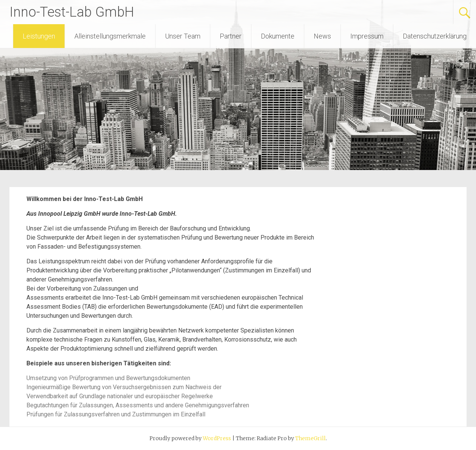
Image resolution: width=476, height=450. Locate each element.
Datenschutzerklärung (435, 36)
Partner (231, 36)
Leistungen (39, 36)
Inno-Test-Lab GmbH (72, 12)
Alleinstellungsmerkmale (110, 36)
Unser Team (183, 36)
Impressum (367, 36)
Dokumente (278, 36)
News (322, 36)
